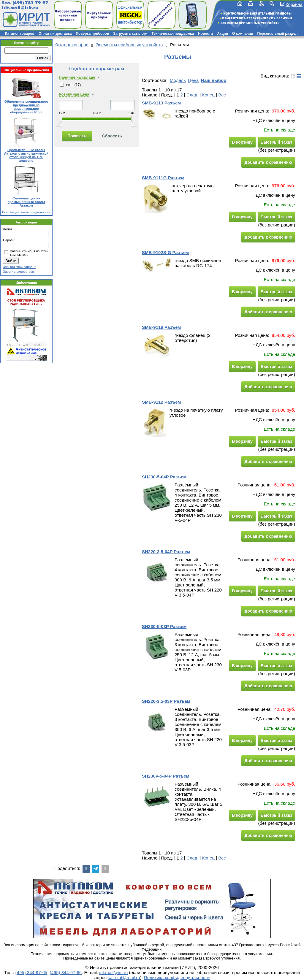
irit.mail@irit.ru (20, 8)
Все (222, 95)
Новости (205, 34)
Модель (178, 80)
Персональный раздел (278, 34)
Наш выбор (214, 80)
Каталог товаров (20, 34)
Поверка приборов (92, 34)
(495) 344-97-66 (66, 972)
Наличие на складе (77, 77)
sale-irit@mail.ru (124, 977)
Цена (193, 80)
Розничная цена (74, 94)
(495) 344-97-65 (31, 972)
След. (193, 95)
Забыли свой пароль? (19, 267)
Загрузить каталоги (130, 34)
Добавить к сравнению (268, 162)
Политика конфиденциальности (177, 977)
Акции (223, 34)
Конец (208, 95)
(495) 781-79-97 (30, 3)
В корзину (242, 142)
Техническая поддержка (173, 34)
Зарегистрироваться (18, 272)
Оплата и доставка (55, 34)
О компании (243, 34)
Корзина (294, 4)
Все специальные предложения (26, 212)
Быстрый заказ (276, 142)
